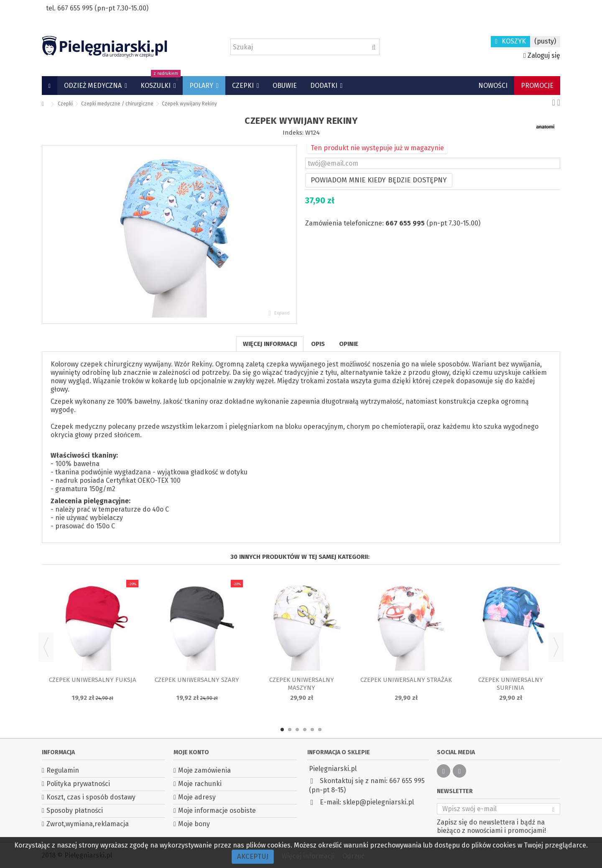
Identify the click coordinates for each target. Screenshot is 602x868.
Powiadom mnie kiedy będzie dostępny (379, 180)
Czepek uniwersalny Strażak (406, 680)
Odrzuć (353, 856)
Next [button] (556, 647)
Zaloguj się (542, 55)
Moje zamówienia (204, 770)
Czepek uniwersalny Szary (197, 680)
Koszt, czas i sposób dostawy (91, 797)
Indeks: (293, 133)
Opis (318, 344)
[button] (96, 86)
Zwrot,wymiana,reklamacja (88, 824)
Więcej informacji (270, 344)
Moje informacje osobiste (217, 810)
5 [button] (312, 730)
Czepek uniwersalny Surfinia (511, 684)
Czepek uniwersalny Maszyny (302, 684)
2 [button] (290, 730)
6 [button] (320, 730)
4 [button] (305, 730)
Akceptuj (253, 856)
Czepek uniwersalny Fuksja (93, 680)
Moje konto (191, 752)
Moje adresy (197, 797)
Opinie (349, 344)
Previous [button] (46, 647)
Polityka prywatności (78, 784)
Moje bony (194, 824)
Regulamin (63, 770)
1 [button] (282, 730)
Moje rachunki (200, 784)
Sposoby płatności (75, 810)
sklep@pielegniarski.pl (378, 802)
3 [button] (297, 730)
